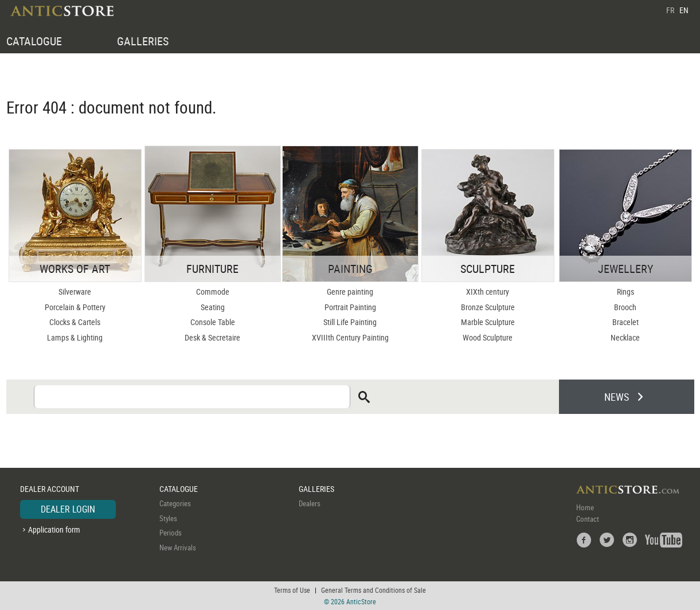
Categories (175, 503)
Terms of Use (292, 590)
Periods (171, 533)
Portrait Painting (350, 307)
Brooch (625, 307)
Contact (588, 519)
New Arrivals (178, 548)
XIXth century (488, 292)
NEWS (617, 397)
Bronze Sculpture (488, 307)
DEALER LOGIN (68, 509)
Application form (54, 529)
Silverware (75, 292)
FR (670, 10)
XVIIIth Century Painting (350, 337)
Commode (213, 292)
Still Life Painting (350, 322)
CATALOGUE (34, 41)
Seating (213, 307)
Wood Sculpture (488, 337)
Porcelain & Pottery (75, 307)
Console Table (213, 322)
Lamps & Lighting (75, 337)
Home (585, 507)
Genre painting (350, 292)
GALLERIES (143, 41)
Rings (625, 292)
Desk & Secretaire (212, 337)
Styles (168, 518)
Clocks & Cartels (75, 322)
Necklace (625, 337)
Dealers (310, 503)
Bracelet (625, 322)
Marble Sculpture (488, 322)
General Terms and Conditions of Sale (374, 590)
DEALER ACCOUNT (50, 489)
